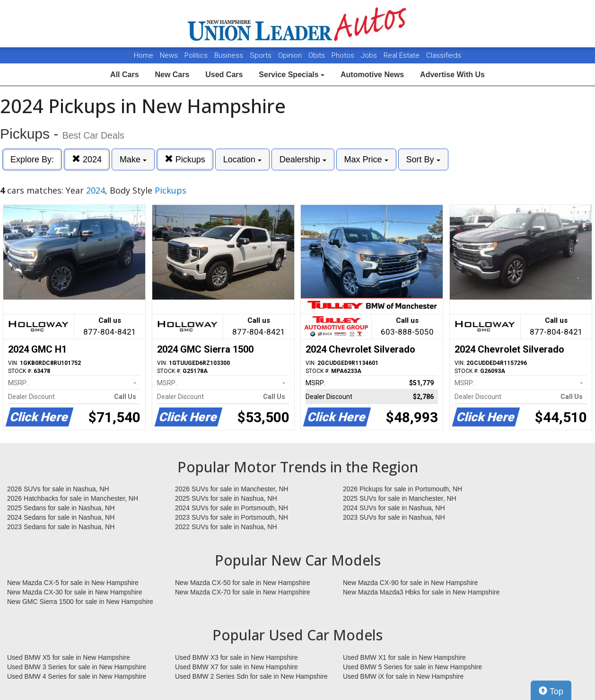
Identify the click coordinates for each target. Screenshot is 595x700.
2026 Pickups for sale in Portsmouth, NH (402, 489)
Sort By (423, 159)
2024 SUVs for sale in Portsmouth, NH (232, 508)
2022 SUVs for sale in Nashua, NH (226, 527)
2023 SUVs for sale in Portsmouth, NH (232, 517)
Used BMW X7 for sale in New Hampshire (236, 667)
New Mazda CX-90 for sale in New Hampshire (411, 583)
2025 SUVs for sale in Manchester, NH (400, 498)
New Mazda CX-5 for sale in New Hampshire (73, 583)
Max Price (366, 159)
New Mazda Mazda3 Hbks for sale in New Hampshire (421, 592)
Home (144, 55)
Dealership (303, 159)
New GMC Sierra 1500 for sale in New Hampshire (80, 602)
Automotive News (372, 75)
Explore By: (32, 159)
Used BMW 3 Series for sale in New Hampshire (77, 667)
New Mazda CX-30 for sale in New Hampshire (75, 592)
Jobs (370, 55)
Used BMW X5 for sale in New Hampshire (69, 657)
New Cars (172, 75)
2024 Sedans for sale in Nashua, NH (61, 517)
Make (133, 159)
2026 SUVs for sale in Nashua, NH (58, 489)
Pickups (185, 159)
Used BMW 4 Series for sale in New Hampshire (77, 676)
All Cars (124, 75)
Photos (344, 55)
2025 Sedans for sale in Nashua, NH (61, 508)
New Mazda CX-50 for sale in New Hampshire (243, 583)
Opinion (291, 55)
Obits (318, 55)
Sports (262, 55)
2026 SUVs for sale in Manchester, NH (232, 489)
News (169, 55)
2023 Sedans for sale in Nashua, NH (61, 527)
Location (242, 159)
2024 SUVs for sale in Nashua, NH (394, 508)
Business (230, 55)
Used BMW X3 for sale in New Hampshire (236, 657)
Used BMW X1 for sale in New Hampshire (404, 657)
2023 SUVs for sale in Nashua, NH (394, 517)
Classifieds (444, 55)
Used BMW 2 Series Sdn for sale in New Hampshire (251, 676)
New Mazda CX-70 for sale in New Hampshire (243, 592)
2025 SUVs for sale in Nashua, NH (226, 498)
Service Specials (292, 75)
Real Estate (402, 55)
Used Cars (224, 75)
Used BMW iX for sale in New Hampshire (403, 676)
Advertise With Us (452, 75)
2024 (87, 159)
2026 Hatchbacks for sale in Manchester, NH (73, 498)
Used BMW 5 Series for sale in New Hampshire (412, 667)
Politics (196, 55)
